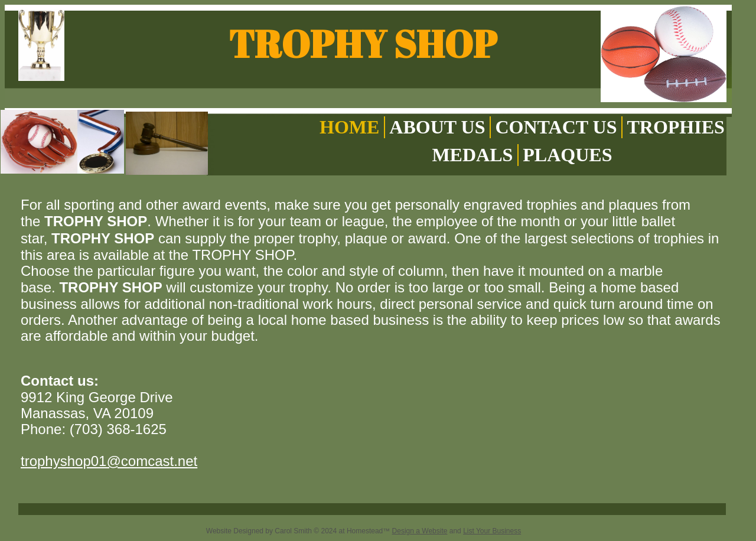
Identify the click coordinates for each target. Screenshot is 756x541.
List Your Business (492, 531)
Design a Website (420, 531)
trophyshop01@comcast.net (109, 461)
